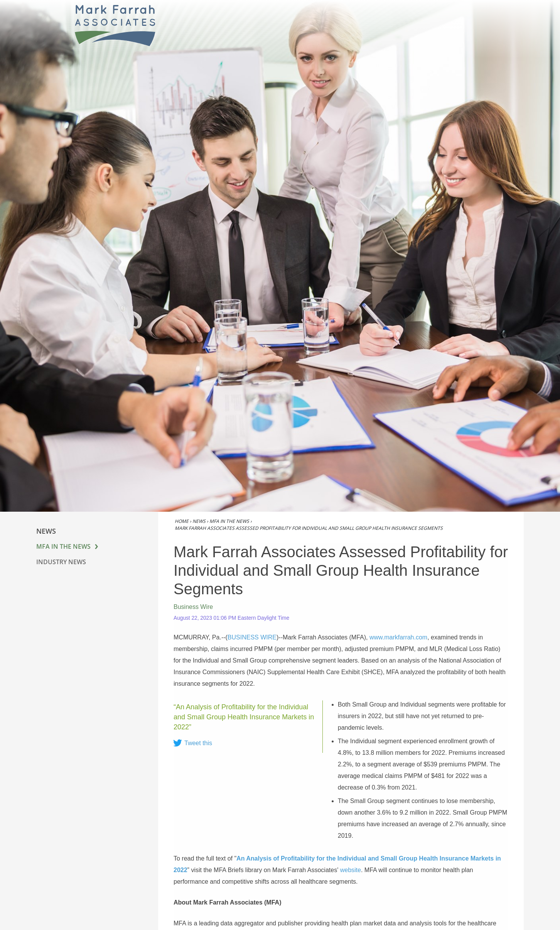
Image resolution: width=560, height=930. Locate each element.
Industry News (61, 562)
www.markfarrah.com (398, 637)
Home (182, 521)
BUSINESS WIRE (252, 637)
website (351, 870)
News (199, 521)
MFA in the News (63, 546)
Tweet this (198, 743)
